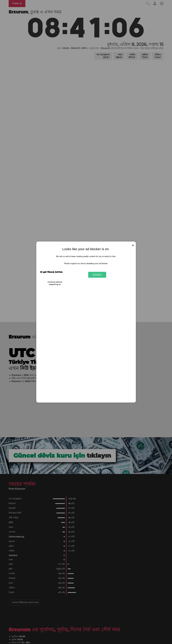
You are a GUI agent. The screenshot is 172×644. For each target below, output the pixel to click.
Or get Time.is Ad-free (51, 272)
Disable (97, 275)
